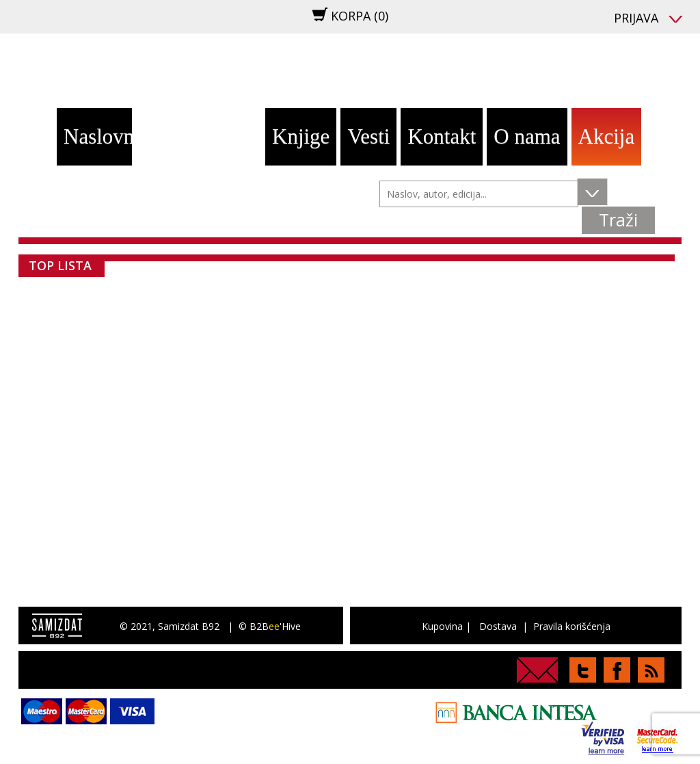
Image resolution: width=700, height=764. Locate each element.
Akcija (607, 136)
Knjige (301, 136)
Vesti (368, 136)
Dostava (498, 626)
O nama (527, 136)
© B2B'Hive (270, 626)
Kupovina (442, 626)
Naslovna (98, 136)
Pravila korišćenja (572, 626)
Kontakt (442, 136)
